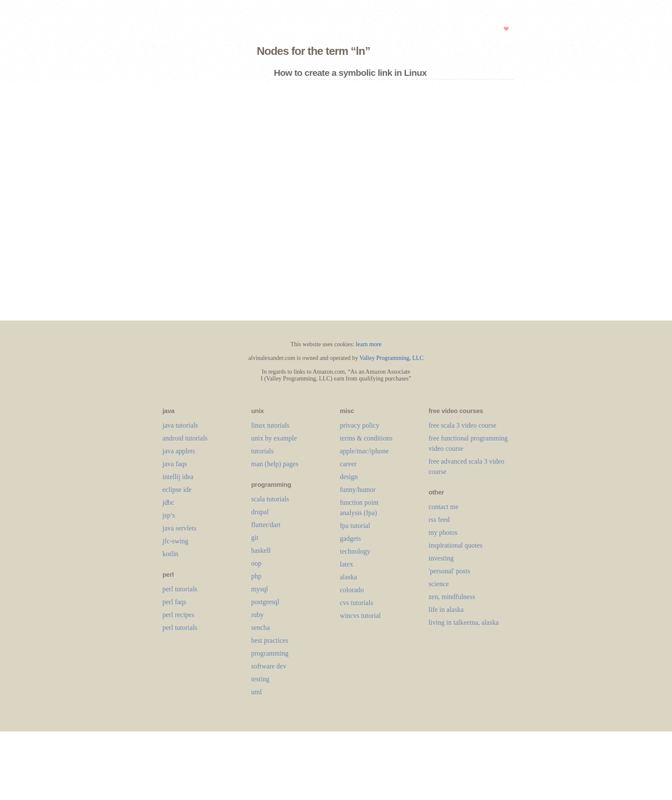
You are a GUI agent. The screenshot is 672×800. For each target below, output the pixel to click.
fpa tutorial (355, 526)
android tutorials (185, 438)
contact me (444, 507)
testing (260, 679)
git (255, 538)
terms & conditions (366, 438)
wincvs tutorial (360, 616)
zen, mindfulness (452, 597)
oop (256, 563)
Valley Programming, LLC (392, 358)
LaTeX (346, 564)
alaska (348, 577)
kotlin (170, 554)
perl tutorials (180, 589)
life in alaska (446, 610)
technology (355, 551)
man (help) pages (275, 464)
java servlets (180, 528)
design (349, 477)
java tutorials (180, 425)
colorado (352, 590)
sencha (261, 628)
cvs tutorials (357, 603)
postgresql (265, 602)
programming (270, 653)
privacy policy (360, 425)
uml (256, 692)
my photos (443, 532)
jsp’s (169, 515)
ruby (257, 615)
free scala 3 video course (462, 425)
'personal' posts (449, 571)
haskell (261, 550)
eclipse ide (177, 490)
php (256, 576)
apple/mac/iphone (364, 451)
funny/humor (358, 490)
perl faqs (174, 602)
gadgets (350, 538)
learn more (369, 344)
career (348, 464)
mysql (259, 589)
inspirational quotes (456, 545)
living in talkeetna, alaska (464, 622)
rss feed (439, 520)
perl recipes (178, 615)
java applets (179, 451)
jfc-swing (175, 541)
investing (441, 558)
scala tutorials (270, 499)
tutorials (262, 451)
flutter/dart (266, 525)
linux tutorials (270, 425)
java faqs (175, 464)
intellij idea (178, 477)
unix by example (274, 438)
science (439, 584)
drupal (260, 512)
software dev (269, 666)
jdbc (168, 502)
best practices (270, 640)
